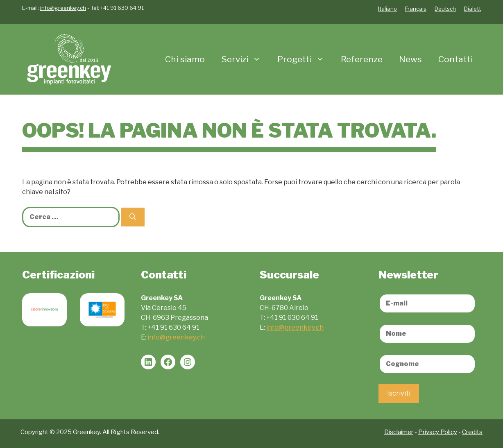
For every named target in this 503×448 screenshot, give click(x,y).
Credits (472, 432)
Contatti (455, 59)
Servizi (245, 59)
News (410, 59)
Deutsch (445, 9)
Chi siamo (185, 59)
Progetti (305, 59)
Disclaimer (399, 432)
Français (416, 9)
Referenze (362, 59)
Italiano (387, 9)
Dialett (472, 9)
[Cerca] (133, 217)
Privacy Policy (438, 432)
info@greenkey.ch (63, 8)
